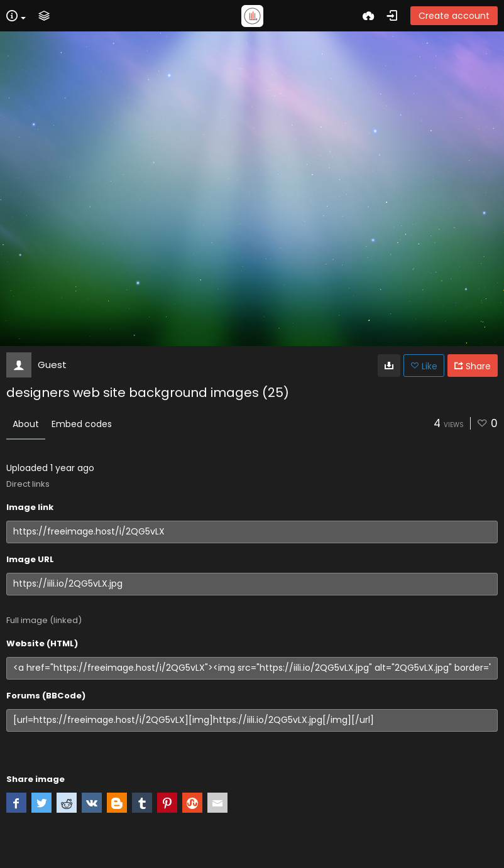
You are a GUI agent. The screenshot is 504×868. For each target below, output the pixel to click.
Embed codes (82, 424)
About (26, 424)
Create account (454, 16)
